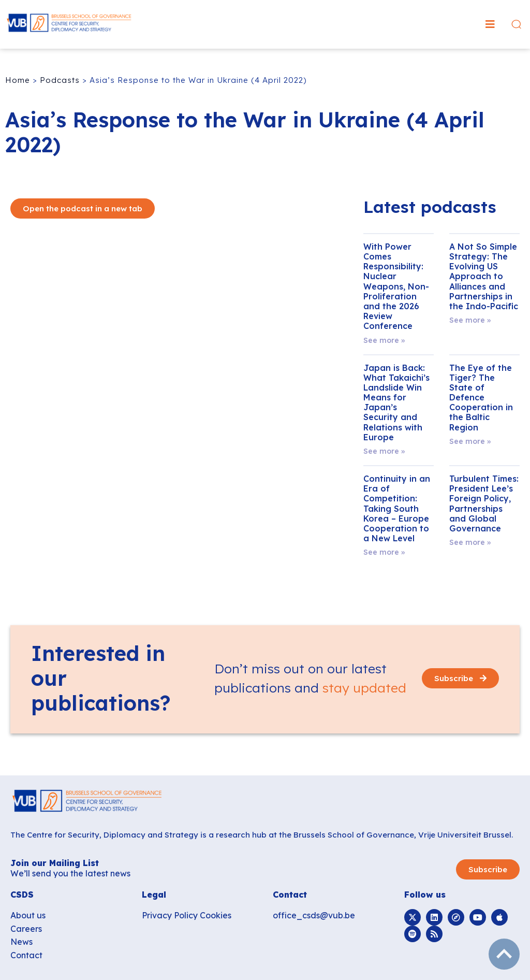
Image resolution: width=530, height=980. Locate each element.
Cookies (216, 915)
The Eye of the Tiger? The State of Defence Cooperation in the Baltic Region (481, 398)
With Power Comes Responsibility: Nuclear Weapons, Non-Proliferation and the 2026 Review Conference (396, 286)
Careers (26, 929)
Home (18, 80)
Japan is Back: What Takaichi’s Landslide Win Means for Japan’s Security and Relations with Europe (396, 402)
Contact (26, 955)
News (21, 942)
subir (504, 954)
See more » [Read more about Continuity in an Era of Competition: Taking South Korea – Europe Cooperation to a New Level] (384, 552)
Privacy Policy (170, 915)
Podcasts (60, 80)
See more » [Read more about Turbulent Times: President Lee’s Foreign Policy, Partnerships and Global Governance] (470, 542)
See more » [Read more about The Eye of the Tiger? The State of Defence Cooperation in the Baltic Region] (470, 441)
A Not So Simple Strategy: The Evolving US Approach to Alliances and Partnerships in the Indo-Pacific (484, 276)
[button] (490, 24)
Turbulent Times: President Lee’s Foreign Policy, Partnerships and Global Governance (484, 503)
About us (28, 915)
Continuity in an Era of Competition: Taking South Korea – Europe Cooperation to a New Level (397, 508)
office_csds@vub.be (314, 915)
